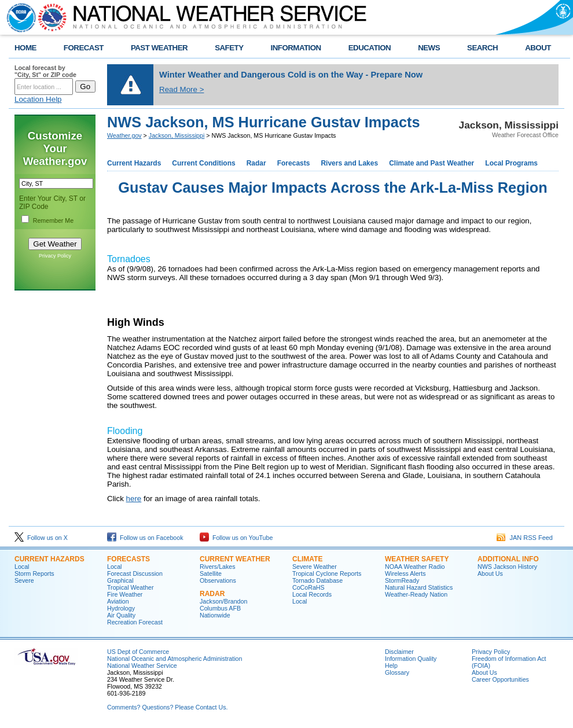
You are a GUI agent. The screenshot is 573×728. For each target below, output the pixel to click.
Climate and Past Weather (431, 163)
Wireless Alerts (405, 573)
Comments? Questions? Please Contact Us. (167, 707)
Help (391, 666)
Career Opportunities (500, 679)
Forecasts (294, 163)
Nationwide (215, 615)
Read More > (181, 89)
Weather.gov (124, 135)
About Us (490, 573)
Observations (218, 580)
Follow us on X (41, 538)
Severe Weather (315, 567)
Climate (307, 559)
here (134, 499)
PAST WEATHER (159, 48)
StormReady (402, 580)
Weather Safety (417, 559)
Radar (256, 163)
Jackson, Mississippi (177, 135)
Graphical (120, 580)
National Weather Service (142, 666)
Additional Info (508, 559)
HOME (25, 48)
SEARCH (482, 48)
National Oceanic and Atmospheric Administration (175, 659)
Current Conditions (203, 163)
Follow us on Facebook (145, 538)
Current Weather (235, 559)
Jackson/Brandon (223, 601)
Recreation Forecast (135, 622)
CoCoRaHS (308, 587)
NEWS (429, 48)
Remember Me (53, 220)
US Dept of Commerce (138, 652)
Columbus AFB (220, 608)
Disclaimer (399, 652)
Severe (24, 580)
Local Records (312, 594)
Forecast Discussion (135, 573)
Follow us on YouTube (236, 538)
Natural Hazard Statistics (419, 587)
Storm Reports (34, 573)
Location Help (38, 99)
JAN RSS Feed (525, 538)
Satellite (211, 573)
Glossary (397, 672)
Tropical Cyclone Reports (327, 573)
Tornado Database (317, 580)
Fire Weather (125, 594)
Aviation (118, 601)
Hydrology (121, 608)
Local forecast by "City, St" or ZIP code (45, 71)
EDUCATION (370, 48)
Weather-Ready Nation (416, 594)
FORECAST (84, 48)
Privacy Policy (55, 256)
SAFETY (229, 48)
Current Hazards (134, 163)
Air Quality (121, 615)
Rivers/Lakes (218, 567)
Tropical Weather (131, 587)
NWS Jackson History (507, 567)
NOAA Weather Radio (415, 567)
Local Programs (511, 163)
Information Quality (411, 659)
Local (22, 567)
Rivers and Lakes (349, 163)
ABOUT (538, 48)
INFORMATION (296, 48)
